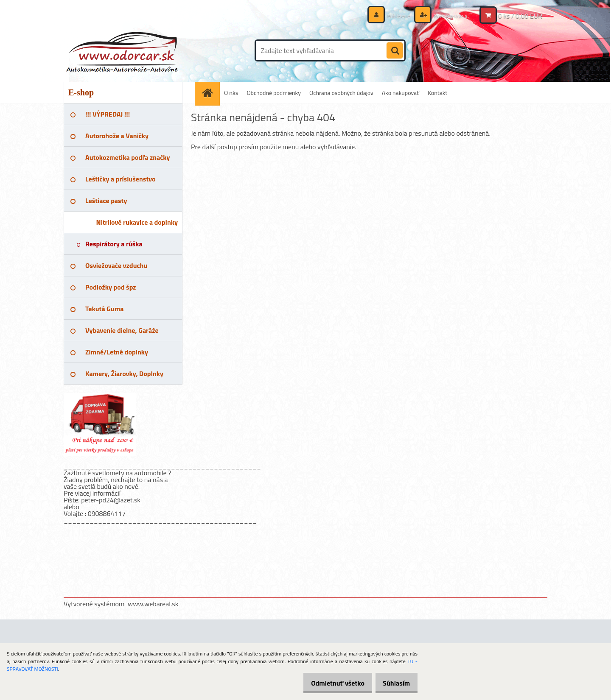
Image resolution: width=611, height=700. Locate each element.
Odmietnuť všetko (328, 683)
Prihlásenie (389, 15)
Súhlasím (393, 683)
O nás (231, 93)
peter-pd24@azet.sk (111, 500)
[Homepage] (210, 93)
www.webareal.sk (153, 604)
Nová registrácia (447, 15)
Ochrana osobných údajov (341, 93)
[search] (395, 51)
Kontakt (437, 93)
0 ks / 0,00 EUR (520, 16)
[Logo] (122, 50)
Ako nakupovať (401, 93)
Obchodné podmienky (274, 93)
